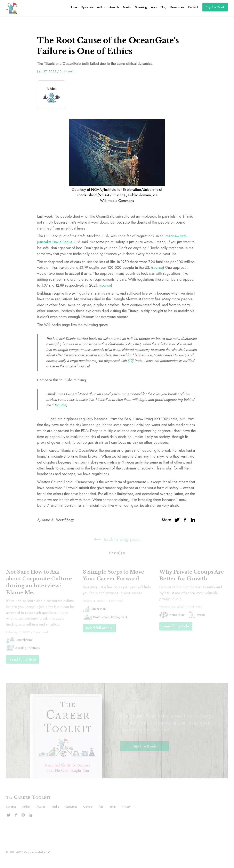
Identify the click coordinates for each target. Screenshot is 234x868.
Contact (193, 7)
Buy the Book (215, 7)
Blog (164, 7)
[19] (131, 361)
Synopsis (87, 7)
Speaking (141, 7)
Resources (177, 7)
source (158, 268)
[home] (12, 8)
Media (127, 7)
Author (101, 7)
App (154, 7)
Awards (114, 7)
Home (74, 7)
